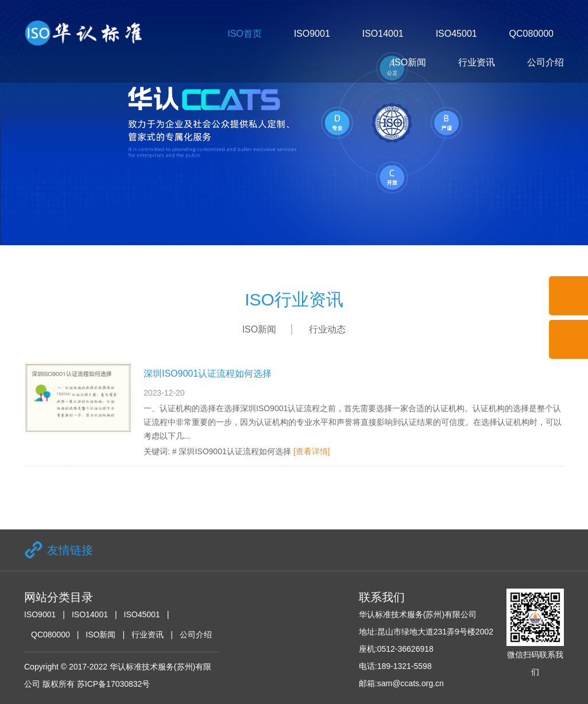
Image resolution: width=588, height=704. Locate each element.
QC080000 (531, 34)
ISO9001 (312, 34)
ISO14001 (383, 34)
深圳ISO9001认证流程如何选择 (208, 374)
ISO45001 (457, 34)
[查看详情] (312, 451)
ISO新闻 (409, 62)
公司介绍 (546, 62)
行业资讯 (477, 62)
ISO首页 (245, 34)
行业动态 (327, 329)
